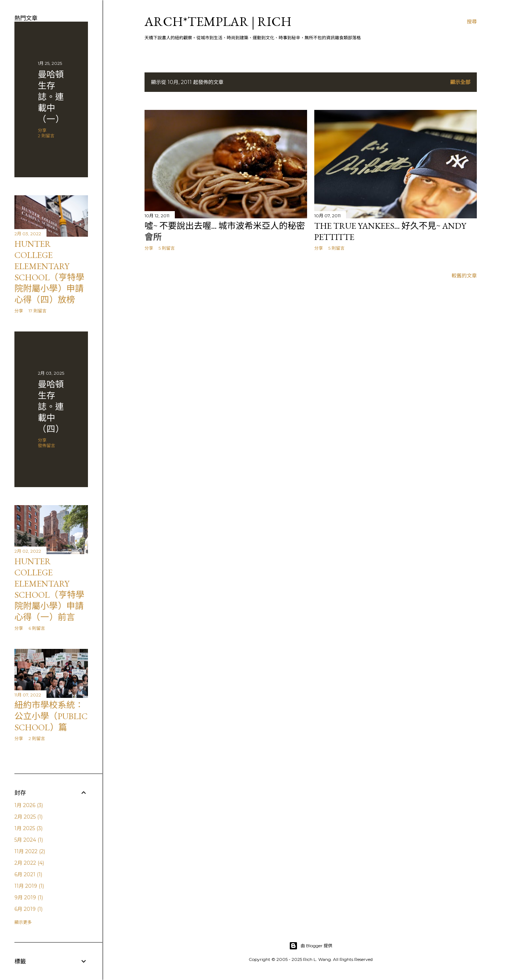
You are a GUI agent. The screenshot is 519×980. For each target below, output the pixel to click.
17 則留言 (37, 311)
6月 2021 (28, 874)
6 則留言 (37, 628)
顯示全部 (460, 82)
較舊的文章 (464, 276)
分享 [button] (149, 248)
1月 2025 (28, 828)
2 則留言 (46, 136)
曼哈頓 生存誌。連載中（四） (51, 407)
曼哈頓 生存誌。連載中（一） (51, 97)
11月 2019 (29, 886)
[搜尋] (472, 22)
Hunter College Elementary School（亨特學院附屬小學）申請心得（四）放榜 (49, 272)
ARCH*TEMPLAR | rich (218, 21)
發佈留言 (46, 446)
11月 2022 (30, 851)
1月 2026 (29, 805)
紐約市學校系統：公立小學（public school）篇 (51, 716)
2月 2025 (28, 817)
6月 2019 (28, 909)
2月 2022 (29, 863)
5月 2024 (29, 840)
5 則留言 (167, 248)
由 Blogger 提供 (311, 946)
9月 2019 (29, 897)
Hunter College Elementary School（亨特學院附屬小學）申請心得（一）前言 (49, 589)
